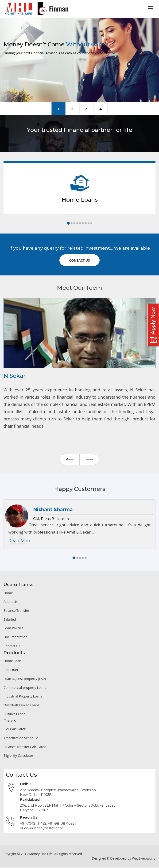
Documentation (16, 638)
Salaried (10, 620)
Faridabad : (31, 800)
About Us (11, 602)
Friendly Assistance (72, 109)
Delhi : (26, 785)
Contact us (79, 261)
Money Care (58, 109)
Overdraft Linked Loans (21, 706)
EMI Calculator (15, 730)
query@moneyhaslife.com (42, 829)
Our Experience (87, 109)
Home (8, 593)
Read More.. (21, 542)
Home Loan (12, 662)
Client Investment (101, 109)
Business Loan (14, 714)
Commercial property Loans (25, 688)
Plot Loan (11, 670)
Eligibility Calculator (18, 756)
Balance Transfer (16, 611)
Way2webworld (144, 859)
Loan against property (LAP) (25, 679)
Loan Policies (13, 629)
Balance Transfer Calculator (25, 747)
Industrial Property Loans (23, 697)
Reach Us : (30, 818)
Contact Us (12, 647)
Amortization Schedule (21, 739)
